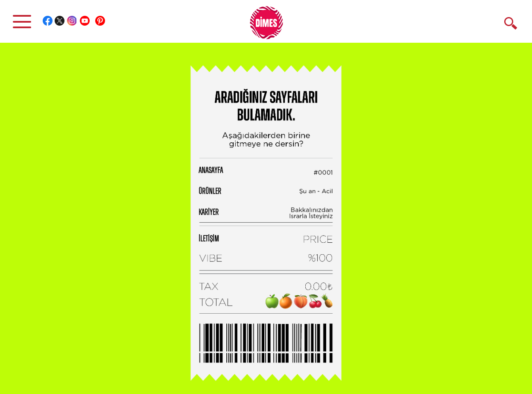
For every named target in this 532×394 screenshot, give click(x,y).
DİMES (271, 26)
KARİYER (209, 212)
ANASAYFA (211, 171)
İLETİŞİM (209, 239)
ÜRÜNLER (210, 191)
